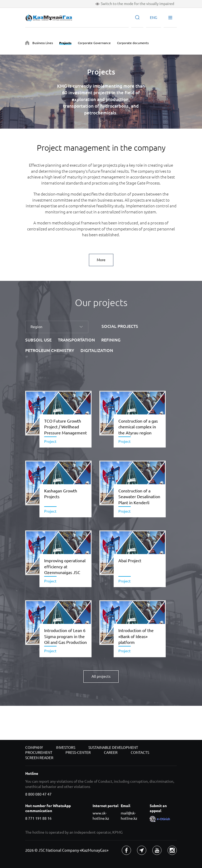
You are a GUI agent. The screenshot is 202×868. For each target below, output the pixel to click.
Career (111, 753)
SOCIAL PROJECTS (120, 326)
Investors (66, 748)
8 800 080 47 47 (38, 794)
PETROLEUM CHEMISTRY (50, 350)
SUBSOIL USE (38, 340)
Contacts (140, 753)
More (101, 260)
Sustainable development (113, 748)
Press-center (78, 753)
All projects (101, 676)
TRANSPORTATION (76, 340)
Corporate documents (133, 43)
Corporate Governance (94, 43)
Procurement (39, 753)
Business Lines (43, 43)
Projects (65, 43)
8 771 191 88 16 (38, 818)
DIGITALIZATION (97, 350)
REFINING (111, 340)
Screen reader (39, 758)
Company (34, 748)
